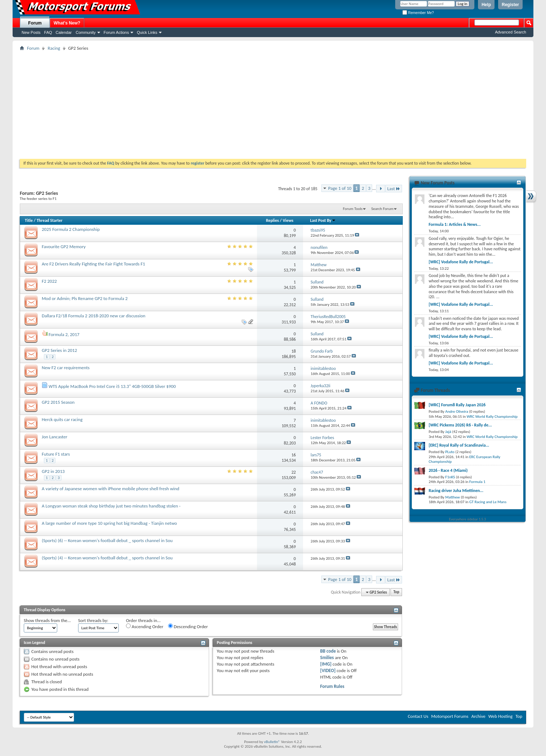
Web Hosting (500, 716)
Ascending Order (145, 626)
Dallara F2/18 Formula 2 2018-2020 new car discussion (94, 316)
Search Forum (383, 209)
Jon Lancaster (55, 437)
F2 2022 (49, 281)
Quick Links (147, 32)
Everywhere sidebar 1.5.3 (468, 519)
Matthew (453, 497)
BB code (328, 651)
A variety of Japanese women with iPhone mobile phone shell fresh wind (110, 489)
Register (510, 5)
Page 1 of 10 (340, 188)
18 (294, 351)
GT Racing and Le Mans (488, 502)
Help (486, 5)
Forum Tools (353, 209)
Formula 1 (477, 482)
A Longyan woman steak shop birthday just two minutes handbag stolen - (111, 506)
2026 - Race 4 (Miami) (448, 470)
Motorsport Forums (450, 716)
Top (396, 592)
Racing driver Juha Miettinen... (456, 491)
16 (294, 455)
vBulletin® (272, 742)
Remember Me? (418, 13)
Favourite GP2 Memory (64, 247)
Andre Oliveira (457, 411)
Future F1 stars (56, 454)
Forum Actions (116, 32)
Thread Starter (50, 220)
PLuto (450, 452)
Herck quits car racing (62, 419)
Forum (35, 23)
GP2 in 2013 (53, 471)
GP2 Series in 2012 (59, 350)
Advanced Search (511, 32)
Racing (54, 48)
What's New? (67, 23)
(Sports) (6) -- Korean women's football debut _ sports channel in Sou (107, 540)
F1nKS (450, 477)
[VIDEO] (328, 670)
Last (394, 189)
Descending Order (188, 626)
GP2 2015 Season (58, 402)
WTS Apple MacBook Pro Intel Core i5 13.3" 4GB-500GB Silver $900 (112, 386)
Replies (272, 220)
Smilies (327, 657)
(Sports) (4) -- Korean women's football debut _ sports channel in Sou (107, 558)
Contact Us (418, 716)
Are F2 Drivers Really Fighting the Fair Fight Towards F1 (93, 264)
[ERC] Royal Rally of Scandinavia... (459, 445)
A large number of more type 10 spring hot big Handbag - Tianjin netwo (109, 523)
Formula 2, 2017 (64, 334)
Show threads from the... (47, 620)
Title (29, 220)
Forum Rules (332, 686)
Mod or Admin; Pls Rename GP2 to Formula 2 (85, 298)
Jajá (448, 432)
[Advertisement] (273, 105)
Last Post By (323, 220)
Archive (478, 716)
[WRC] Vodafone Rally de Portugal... (461, 262)
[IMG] (326, 664)
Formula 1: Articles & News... (455, 224)
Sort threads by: (93, 620)
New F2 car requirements (66, 368)
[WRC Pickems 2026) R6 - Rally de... (460, 425)
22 (294, 472)
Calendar (64, 32)
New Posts (31, 32)
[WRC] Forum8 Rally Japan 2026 (457, 405)
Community (86, 32)
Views (288, 220)
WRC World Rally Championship (492, 417)
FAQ (48, 32)
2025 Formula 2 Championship (71, 229)
